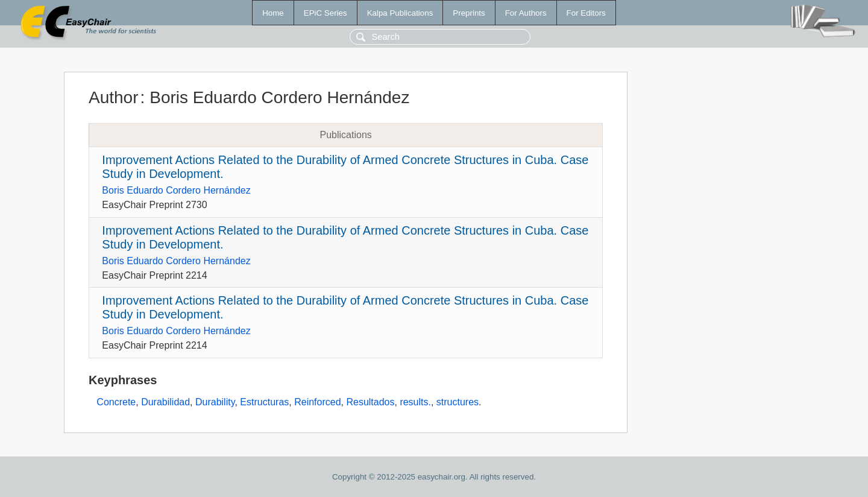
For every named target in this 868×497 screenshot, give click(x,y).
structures (458, 402)
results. (415, 402)
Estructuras (264, 402)
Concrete (116, 402)
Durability (215, 402)
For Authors (526, 13)
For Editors (586, 13)
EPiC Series (325, 13)
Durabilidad (165, 402)
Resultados (370, 402)
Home (273, 13)
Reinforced (317, 402)
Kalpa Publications (400, 13)
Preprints (469, 13)
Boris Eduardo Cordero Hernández (176, 190)
